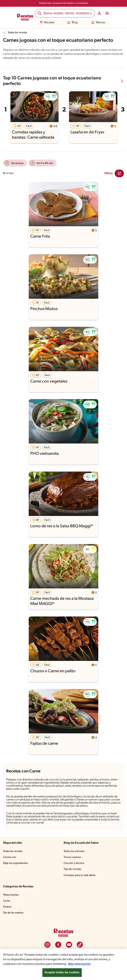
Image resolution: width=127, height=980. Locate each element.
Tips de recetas (72, 869)
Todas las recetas (17, 33)
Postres (7, 907)
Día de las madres (13, 913)
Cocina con (10, 857)
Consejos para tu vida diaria (79, 875)
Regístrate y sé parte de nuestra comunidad (63, 3)
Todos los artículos (74, 851)
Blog (72, 22)
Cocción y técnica (74, 863)
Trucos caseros (72, 857)
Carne (7, 901)
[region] (63, 964)
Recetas (47, 22)
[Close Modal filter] (119, 173)
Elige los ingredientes (16, 863)
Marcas (98, 22)
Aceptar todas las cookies (62, 973)
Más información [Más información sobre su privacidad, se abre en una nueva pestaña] (79, 964)
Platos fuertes (11, 895)
